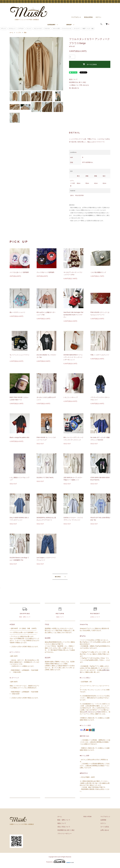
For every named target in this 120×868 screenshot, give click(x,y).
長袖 (25, 33)
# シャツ (29, 29)
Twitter (99, 712)
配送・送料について (64, 820)
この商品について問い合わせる (79, 85)
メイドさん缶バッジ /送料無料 (19, 272)
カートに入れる (90, 64)
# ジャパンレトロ (67, 29)
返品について (73, 79)
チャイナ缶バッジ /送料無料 (46, 272)
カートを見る (105, 827)
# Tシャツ (4, 29)
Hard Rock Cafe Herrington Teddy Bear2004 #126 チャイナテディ (73, 315)
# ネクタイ (47, 29)
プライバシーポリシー (65, 834)
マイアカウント (76, 17)
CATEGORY (51, 25)
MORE (58, 577)
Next (60, 64)
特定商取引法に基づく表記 (78, 82)
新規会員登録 (88, 17)
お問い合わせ (88, 712)
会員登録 (103, 820)
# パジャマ (77, 29)
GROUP (69, 25)
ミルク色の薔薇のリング (98, 272)
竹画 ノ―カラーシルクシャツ (100, 355)
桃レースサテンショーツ (17, 312)
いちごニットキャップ (71, 397)
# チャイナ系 (56, 29)
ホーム (11, 33)
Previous (13, 64)
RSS (85, 817)
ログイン (98, 17)
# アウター (21, 29)
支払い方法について (64, 827)
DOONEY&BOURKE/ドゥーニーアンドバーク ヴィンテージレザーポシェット (73, 357)
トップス (19, 33)
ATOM (89, 817)
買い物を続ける (74, 88)
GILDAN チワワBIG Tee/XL (45, 478)
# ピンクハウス (38, 29)
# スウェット (12, 29)
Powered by (60, 861)
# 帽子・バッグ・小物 (88, 29)
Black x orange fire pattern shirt (19, 437)
